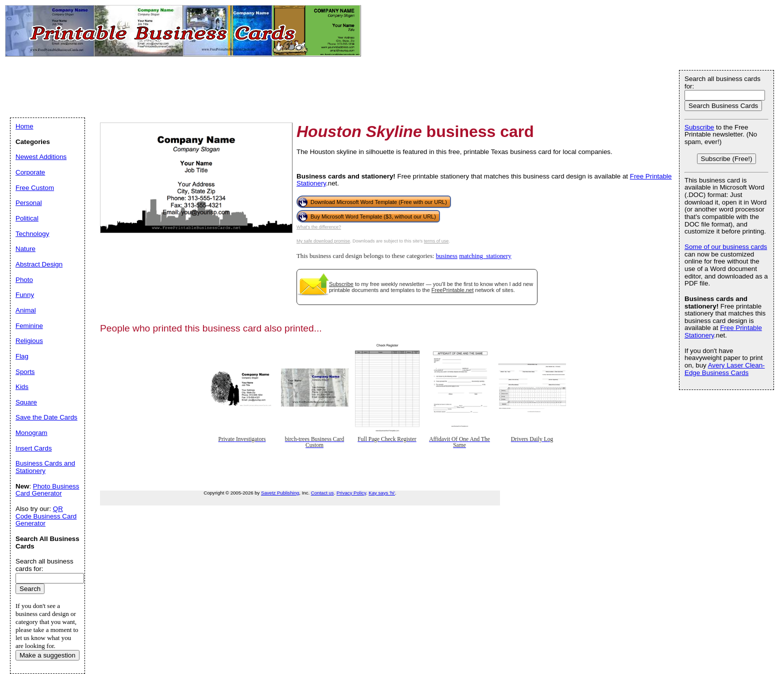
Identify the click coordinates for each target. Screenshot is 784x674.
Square (26, 402)
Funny (25, 295)
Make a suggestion (47, 655)
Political (27, 218)
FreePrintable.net (452, 290)
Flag (22, 356)
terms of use (436, 241)
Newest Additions (41, 157)
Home (24, 126)
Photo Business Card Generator (47, 490)
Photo (24, 280)
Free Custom (35, 188)
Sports (25, 372)
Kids (22, 387)
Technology (32, 234)
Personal (29, 203)
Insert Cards (34, 448)
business (447, 256)
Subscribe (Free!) (727, 159)
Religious (29, 341)
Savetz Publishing (280, 493)
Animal (26, 310)
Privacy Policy (351, 493)
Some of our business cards (726, 247)
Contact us (322, 493)
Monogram (31, 433)
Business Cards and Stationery (45, 467)
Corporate (30, 172)
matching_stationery (485, 256)
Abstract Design (39, 264)
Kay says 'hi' (382, 493)
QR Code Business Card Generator (46, 516)
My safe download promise (323, 241)
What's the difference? (319, 227)
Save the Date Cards (46, 417)
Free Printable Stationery (723, 331)
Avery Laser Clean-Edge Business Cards (725, 369)
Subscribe (341, 284)
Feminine (29, 326)
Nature (25, 249)
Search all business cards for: (722, 82)
